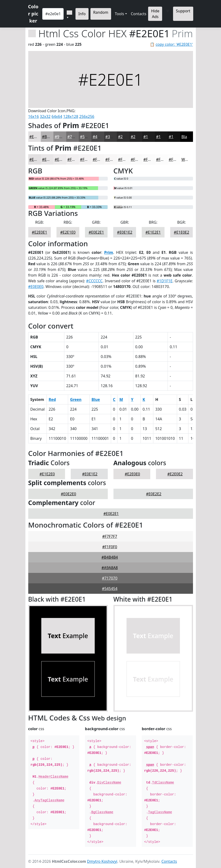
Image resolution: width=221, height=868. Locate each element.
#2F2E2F (125, 137)
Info (82, 14)
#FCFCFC (164, 159)
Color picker (33, 14)
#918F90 (62, 137)
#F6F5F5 (100, 159)
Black (186, 137)
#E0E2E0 (68, 494)
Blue (96, 399)
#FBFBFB (151, 159)
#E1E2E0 (47, 474)
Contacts (139, 14)
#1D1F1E (165, 281)
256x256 (87, 116)
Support (183, 11)
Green (76, 399)
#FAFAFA (139, 159)
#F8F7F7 (113, 159)
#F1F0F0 (110, 547)
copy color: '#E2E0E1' (174, 44)
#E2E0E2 (175, 474)
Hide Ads (155, 14)
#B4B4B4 (110, 557)
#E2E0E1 (37, 137)
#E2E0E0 (132, 474)
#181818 (164, 137)
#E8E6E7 (50, 159)
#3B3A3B (114, 137)
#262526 (139, 137)
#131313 (176, 137)
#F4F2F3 (87, 159)
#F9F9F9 (125, 159)
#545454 (110, 589)
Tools (120, 14)
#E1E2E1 (153, 232)
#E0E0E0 (36, 287)
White (187, 159)
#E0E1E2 (125, 232)
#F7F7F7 (110, 536)
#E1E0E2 (181, 232)
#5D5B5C (88, 137)
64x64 (57, 116)
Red (52, 399)
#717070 (110, 578)
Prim (109, 252)
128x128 (71, 116)
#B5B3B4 (50, 137)
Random (101, 12)
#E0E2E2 (154, 494)
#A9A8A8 (110, 568)
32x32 (45, 116)
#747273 (75, 137)
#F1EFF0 (75, 159)
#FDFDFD (177, 159)
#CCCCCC (94, 281)
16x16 (34, 116)
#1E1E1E (151, 137)
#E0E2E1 (96, 232)
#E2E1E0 (68, 232)
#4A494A (101, 137)
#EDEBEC (63, 159)
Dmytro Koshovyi (102, 861)
